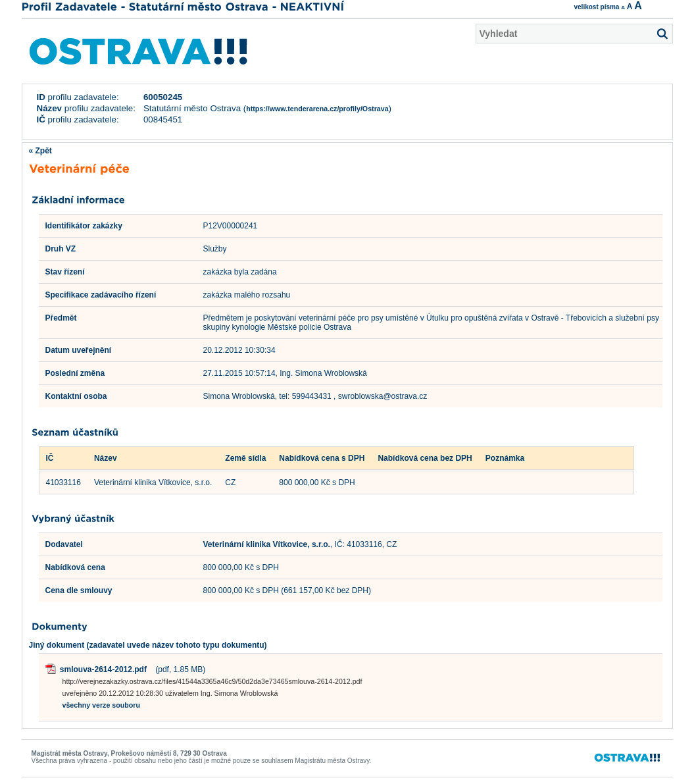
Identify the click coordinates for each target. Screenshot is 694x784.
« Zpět (40, 151)
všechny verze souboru (101, 705)
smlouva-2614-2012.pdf (103, 669)
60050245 (163, 97)
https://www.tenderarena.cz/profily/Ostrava (317, 109)
